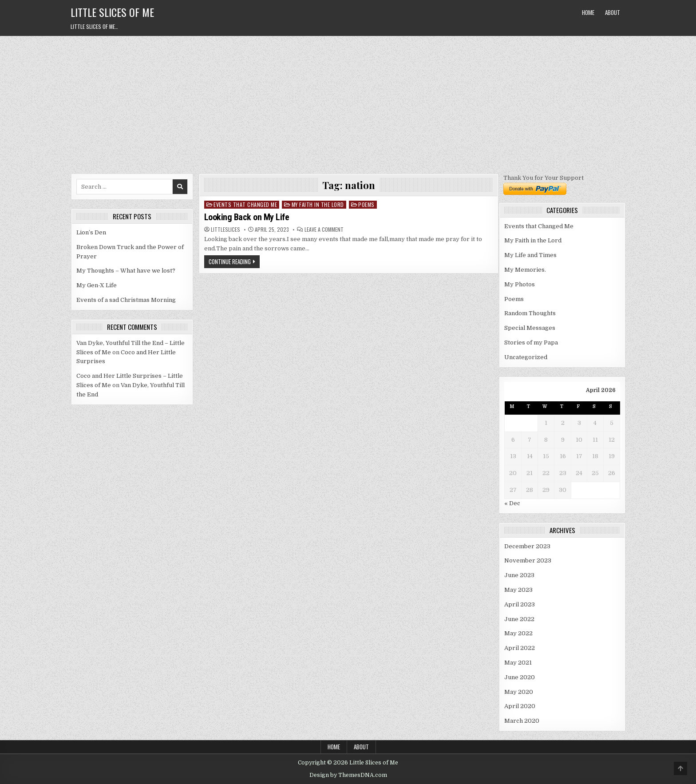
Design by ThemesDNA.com (348, 775)
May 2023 (518, 590)
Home (588, 12)
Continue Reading (230, 261)
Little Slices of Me (112, 12)
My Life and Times (530, 255)
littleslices (225, 230)
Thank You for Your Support (544, 178)
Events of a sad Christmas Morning (126, 300)
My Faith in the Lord (318, 204)
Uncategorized (526, 357)
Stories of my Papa (531, 343)
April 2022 (520, 648)
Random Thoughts (530, 313)
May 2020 (519, 692)
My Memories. (525, 270)
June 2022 (519, 619)
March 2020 (522, 721)
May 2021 (518, 663)
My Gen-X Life (97, 285)
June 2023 (519, 575)
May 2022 (518, 633)
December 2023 (527, 546)
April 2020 (520, 706)
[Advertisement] (348, 103)
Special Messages (530, 328)
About (613, 12)
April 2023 (520, 604)
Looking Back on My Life (247, 217)
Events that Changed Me (245, 204)
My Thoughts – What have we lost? (126, 271)
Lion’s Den (91, 232)
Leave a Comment (324, 230)
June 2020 (520, 677)
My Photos (520, 284)
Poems (366, 204)
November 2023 (528, 560)
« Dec (512, 503)
